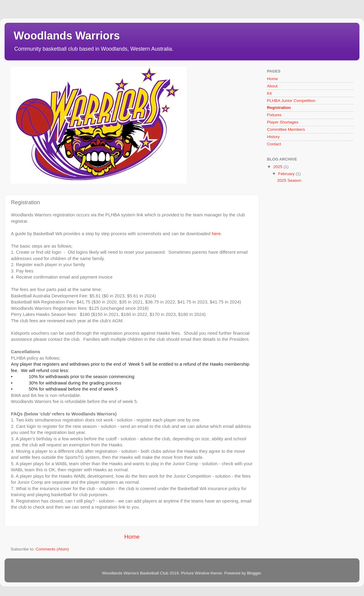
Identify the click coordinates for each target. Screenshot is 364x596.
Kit (269, 93)
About (272, 86)
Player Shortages (283, 122)
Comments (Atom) (52, 549)
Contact (274, 144)
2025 (278, 167)
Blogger (254, 573)
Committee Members (286, 129)
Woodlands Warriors (67, 36)
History (273, 137)
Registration (279, 108)
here (216, 234)
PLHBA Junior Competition (291, 101)
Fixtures (274, 115)
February (287, 174)
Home (132, 537)
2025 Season (289, 180)
